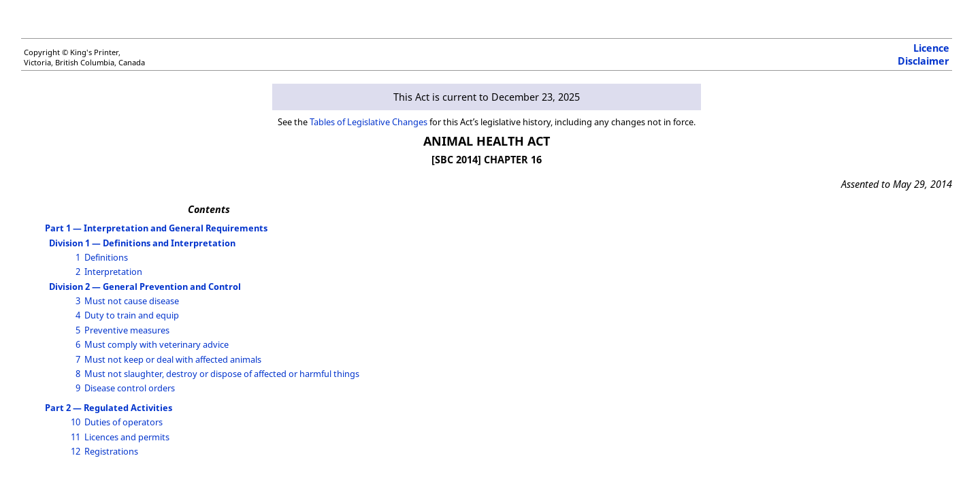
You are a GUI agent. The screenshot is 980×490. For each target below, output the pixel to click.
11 (76, 437)
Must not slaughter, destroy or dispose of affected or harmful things (222, 374)
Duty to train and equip (132, 315)
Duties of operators (124, 422)
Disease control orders (130, 388)
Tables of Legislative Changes (369, 122)
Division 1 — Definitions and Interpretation (142, 243)
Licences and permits (127, 437)
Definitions (106, 257)
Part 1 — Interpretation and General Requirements (156, 228)
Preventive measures (127, 330)
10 (76, 422)
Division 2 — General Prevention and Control (145, 287)
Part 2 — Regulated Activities (109, 408)
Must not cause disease (132, 301)
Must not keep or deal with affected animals (173, 359)
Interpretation (113, 272)
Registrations (111, 451)
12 (76, 451)
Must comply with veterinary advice (157, 344)
